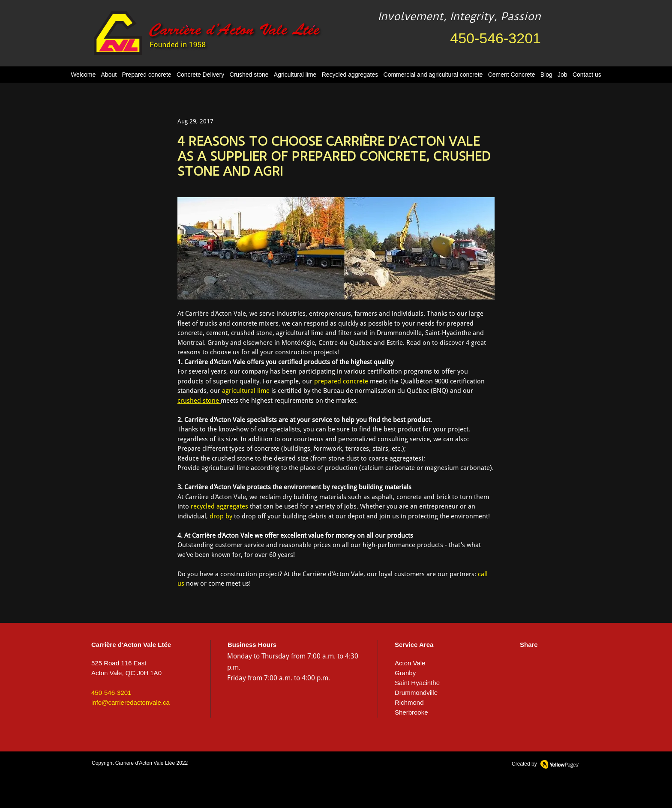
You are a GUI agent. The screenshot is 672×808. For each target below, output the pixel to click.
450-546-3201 (495, 38)
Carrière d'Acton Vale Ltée (145, 763)
